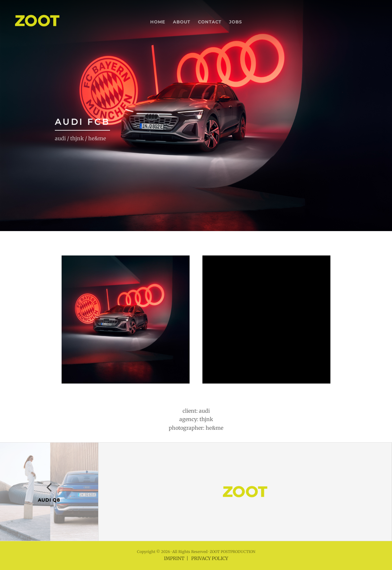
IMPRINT (174, 558)
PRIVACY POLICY (210, 558)
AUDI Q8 (49, 500)
